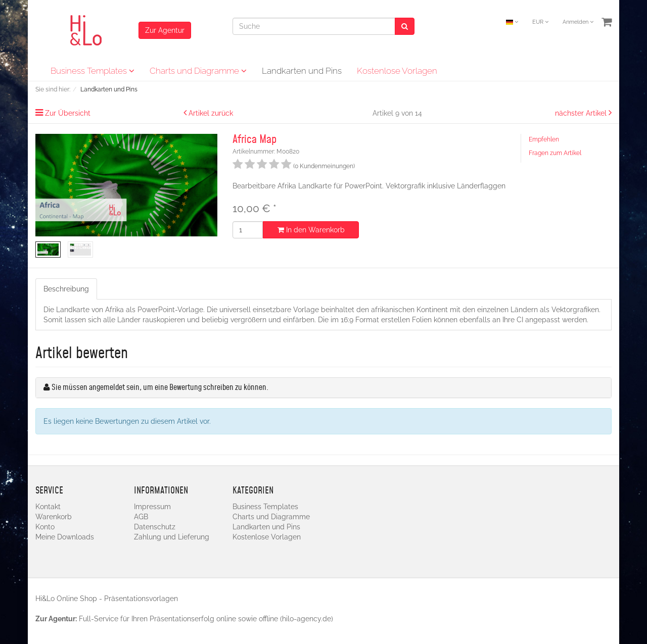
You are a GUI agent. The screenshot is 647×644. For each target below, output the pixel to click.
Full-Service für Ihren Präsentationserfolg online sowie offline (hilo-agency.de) (206, 619)
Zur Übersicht (68, 113)
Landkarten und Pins (302, 71)
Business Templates (93, 71)
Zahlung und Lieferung (172, 537)
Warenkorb (54, 517)
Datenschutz (155, 527)
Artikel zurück (211, 113)
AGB (141, 517)
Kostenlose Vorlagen (397, 71)
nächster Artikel (582, 113)
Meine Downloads (65, 537)
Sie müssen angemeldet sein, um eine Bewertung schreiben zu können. (160, 388)
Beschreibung (66, 289)
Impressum (152, 507)
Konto (45, 527)
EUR (540, 22)
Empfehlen (544, 139)
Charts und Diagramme (198, 71)
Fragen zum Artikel (555, 153)
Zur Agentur (165, 30)
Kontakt (48, 507)
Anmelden (578, 22)
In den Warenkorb (311, 230)
